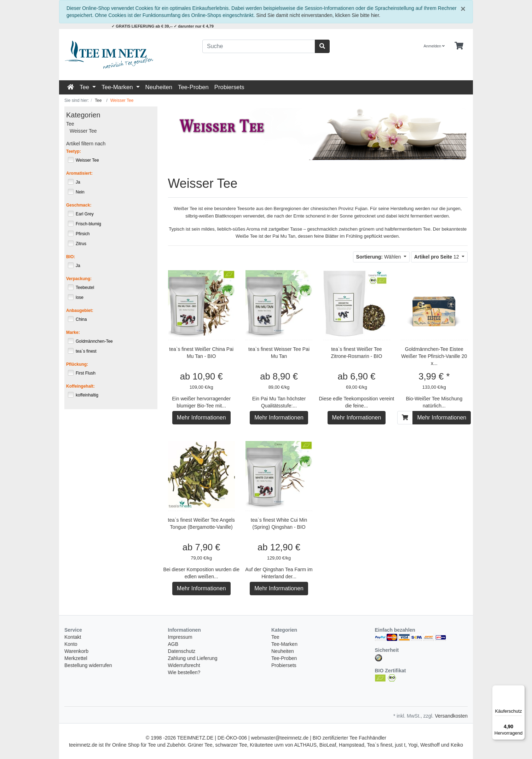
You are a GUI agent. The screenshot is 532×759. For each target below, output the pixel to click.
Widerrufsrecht (184, 665)
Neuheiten (159, 87)
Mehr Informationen (201, 418)
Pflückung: (77, 364)
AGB (173, 644)
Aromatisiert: (79, 173)
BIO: (71, 257)
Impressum (180, 637)
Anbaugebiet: (80, 311)
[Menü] (521, 689)
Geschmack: (79, 205)
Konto (71, 644)
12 (437, 257)
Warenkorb (76, 651)
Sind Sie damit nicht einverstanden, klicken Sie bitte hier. (318, 15)
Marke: (73, 332)
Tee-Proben (193, 87)
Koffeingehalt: (80, 386)
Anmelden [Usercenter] (434, 46)
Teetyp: (74, 151)
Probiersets (229, 87)
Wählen (379, 257)
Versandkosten (451, 716)
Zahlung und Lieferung (193, 658)
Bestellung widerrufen (88, 665)
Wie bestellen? (184, 672)
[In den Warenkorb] (405, 418)
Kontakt (73, 637)
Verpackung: (79, 279)
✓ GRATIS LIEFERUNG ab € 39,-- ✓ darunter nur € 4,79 (163, 26)
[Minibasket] (459, 46)
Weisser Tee (83, 131)
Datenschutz (182, 651)
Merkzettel (76, 658)
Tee (85, 87)
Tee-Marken (118, 87)
